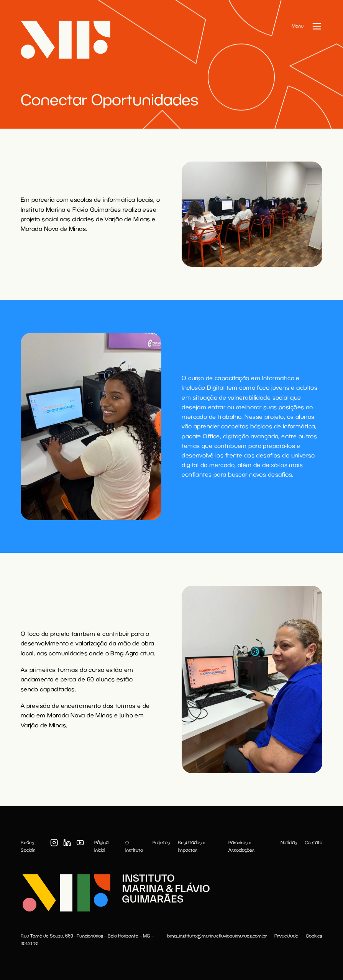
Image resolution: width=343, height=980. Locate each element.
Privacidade (286, 936)
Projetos (161, 842)
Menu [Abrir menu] (298, 26)
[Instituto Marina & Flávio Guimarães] (115, 893)
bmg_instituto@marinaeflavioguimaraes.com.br (217, 936)
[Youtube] (80, 843)
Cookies (314, 936)
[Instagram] (54, 843)
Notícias (289, 842)
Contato (313, 842)
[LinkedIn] (67, 843)
